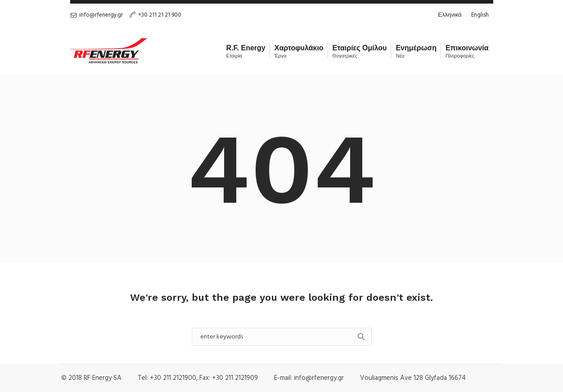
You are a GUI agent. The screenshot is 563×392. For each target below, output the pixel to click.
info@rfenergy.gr (101, 15)
